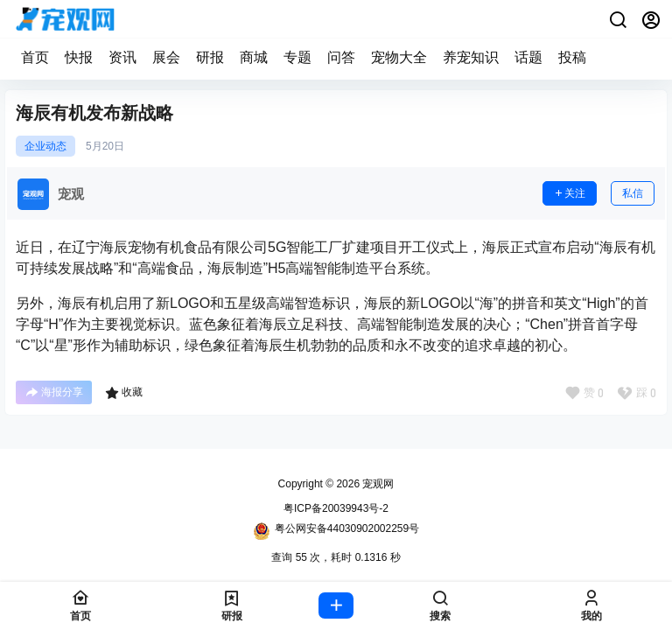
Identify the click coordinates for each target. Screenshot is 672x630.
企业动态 (45, 146)
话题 (528, 57)
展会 (166, 57)
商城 (254, 57)
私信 (633, 193)
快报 (79, 57)
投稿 (572, 57)
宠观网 (377, 484)
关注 (570, 193)
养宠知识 (471, 57)
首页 (35, 57)
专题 (297, 57)
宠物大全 (399, 57)
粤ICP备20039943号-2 (336, 508)
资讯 (122, 57)
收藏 (124, 393)
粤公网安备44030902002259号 (336, 531)
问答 (341, 57)
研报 (210, 57)
